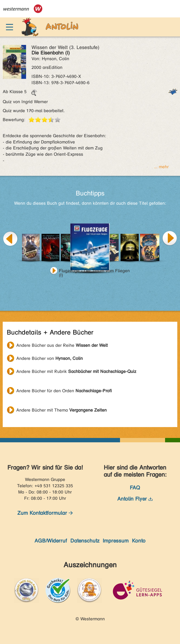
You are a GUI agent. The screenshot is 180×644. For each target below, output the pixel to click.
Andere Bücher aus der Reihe (62, 345)
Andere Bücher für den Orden (64, 391)
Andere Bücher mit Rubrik (76, 371)
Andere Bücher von (50, 358)
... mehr (161, 167)
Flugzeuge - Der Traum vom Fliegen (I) (94, 271)
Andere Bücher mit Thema (61, 410)
